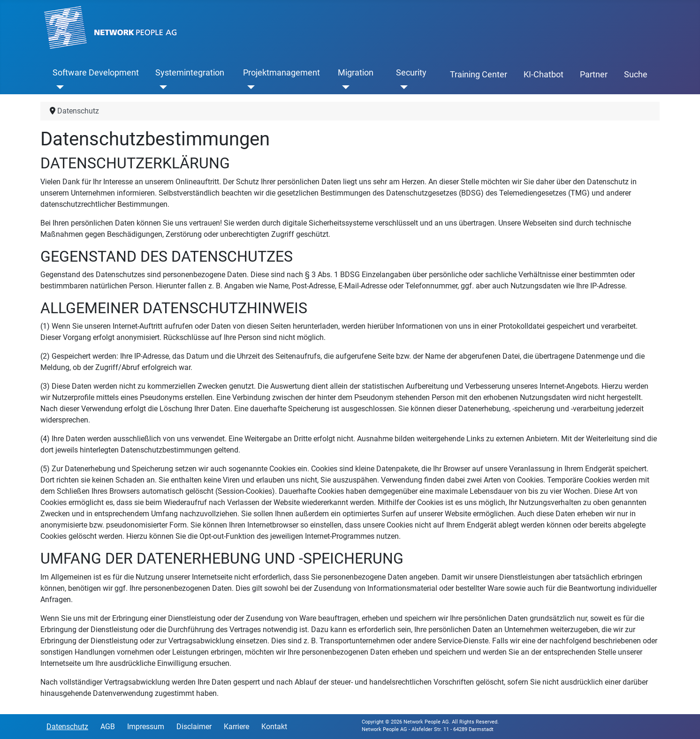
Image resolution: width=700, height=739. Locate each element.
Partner (594, 75)
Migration (356, 73)
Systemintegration (190, 73)
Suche (636, 75)
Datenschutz (67, 727)
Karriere (236, 727)
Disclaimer (194, 727)
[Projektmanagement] (249, 87)
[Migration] (344, 87)
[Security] (402, 87)
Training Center (479, 75)
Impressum (146, 727)
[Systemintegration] (161, 87)
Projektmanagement (282, 73)
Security (411, 73)
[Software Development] (58, 87)
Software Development (96, 73)
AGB (108, 727)
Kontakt (274, 727)
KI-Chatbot (544, 75)
